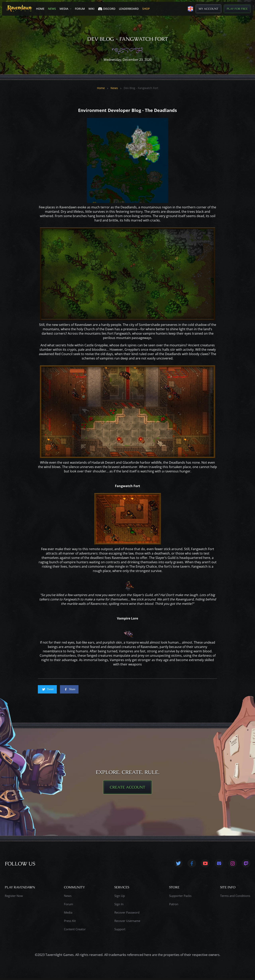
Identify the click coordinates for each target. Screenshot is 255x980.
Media (64, 9)
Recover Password (127, 914)
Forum (80, 9)
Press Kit (70, 923)
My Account (208, 9)
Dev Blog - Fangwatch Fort (141, 88)
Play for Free (237, 9)
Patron (174, 906)
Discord (107, 9)
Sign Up (120, 897)
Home (40, 9)
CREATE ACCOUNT (127, 788)
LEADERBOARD (129, 9)
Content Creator (75, 931)
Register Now (14, 897)
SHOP (146, 9)
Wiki (91, 9)
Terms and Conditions (235, 897)
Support (120, 931)
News (52, 9)
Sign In (119, 906)
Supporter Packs (180, 897)
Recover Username (127, 923)
